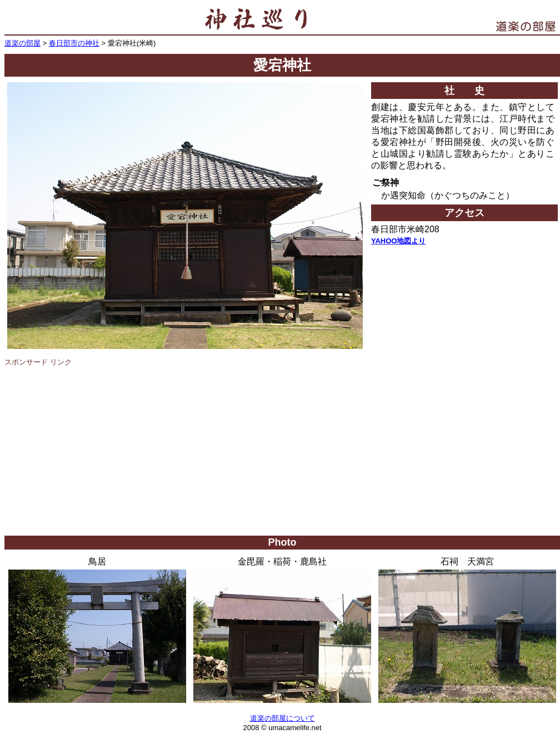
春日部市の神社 (74, 43)
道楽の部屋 (22, 43)
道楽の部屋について (282, 718)
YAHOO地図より (398, 241)
